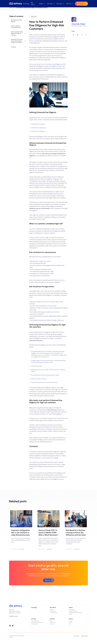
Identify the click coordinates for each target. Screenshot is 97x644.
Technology (26, 4)
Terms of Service (84, 636)
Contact (70, 622)
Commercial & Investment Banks (75, 613)
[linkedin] (10, 626)
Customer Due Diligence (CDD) (56, 64)
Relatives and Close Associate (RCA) (41, 183)
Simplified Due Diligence (38, 124)
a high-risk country (45, 261)
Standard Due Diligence (38, 128)
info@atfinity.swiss (13, 616)
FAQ (70, 624)
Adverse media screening (39, 379)
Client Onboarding (35, 621)
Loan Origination (34, 624)
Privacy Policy (77, 636)
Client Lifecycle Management (37, 622)
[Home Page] (16, 4)
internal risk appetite (54, 231)
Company (71, 621)
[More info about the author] (80, 22)
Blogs (51, 621)
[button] (42, 4)
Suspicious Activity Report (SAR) (41, 431)
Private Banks (72, 610)
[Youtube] (13, 626)
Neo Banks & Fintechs (73, 611)
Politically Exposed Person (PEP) (44, 271)
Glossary (52, 624)
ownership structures (52, 312)
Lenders (70, 614)
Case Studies (53, 622)
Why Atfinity (33, 4)
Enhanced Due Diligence (38, 131)
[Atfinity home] (16, 606)
